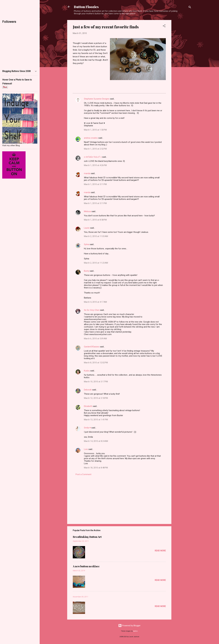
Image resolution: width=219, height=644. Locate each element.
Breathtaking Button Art (87, 537)
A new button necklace (86, 566)
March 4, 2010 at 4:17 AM (95, 302)
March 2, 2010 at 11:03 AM (96, 236)
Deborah (88, 390)
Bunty (87, 271)
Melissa (87, 211)
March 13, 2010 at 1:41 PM (96, 420)
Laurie (87, 228)
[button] (164, 26)
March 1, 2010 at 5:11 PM (95, 184)
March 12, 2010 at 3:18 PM (96, 398)
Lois (86, 449)
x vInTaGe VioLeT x (93, 157)
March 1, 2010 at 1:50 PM (95, 130)
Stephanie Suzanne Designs (97, 99)
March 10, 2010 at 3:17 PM (96, 382)
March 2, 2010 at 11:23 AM (96, 263)
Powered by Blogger (129, 626)
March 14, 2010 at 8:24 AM (96, 441)
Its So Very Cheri (92, 310)
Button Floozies (86, 7)
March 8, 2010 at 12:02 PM (96, 363)
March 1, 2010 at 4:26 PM (95, 165)
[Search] (190, 8)
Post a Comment (83, 474)
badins (135, 631)
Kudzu (87, 371)
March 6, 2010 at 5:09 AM (95, 339)
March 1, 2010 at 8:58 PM (95, 220)
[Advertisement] (183, 62)
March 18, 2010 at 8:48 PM (96, 468)
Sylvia (87, 244)
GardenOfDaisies (92, 347)
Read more (160, 551)
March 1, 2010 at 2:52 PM (95, 149)
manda (87, 173)
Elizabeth (88, 406)
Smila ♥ (87, 428)
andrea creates (91, 138)
